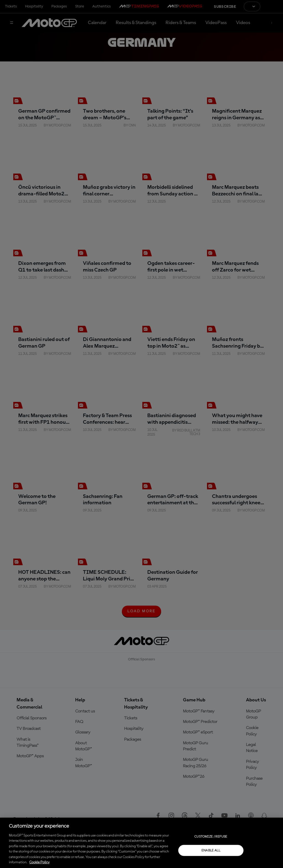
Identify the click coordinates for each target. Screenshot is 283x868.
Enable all (211, 850)
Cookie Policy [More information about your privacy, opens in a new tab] (39, 862)
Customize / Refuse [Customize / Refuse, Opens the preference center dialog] (211, 836)
